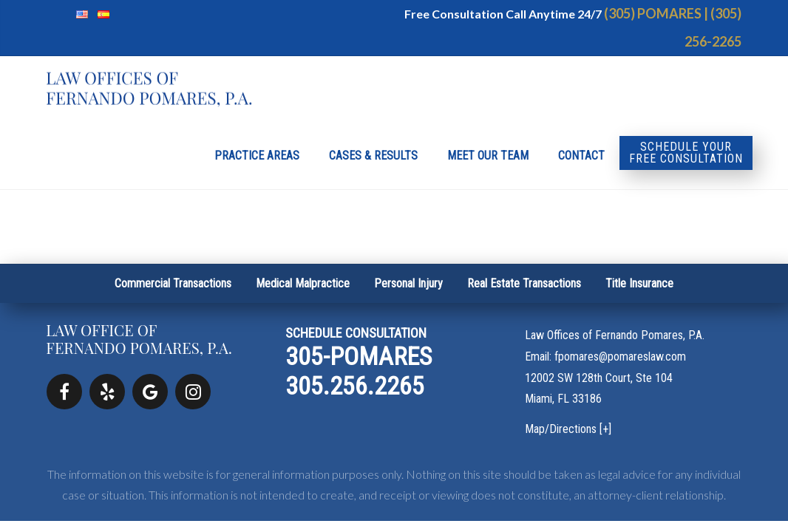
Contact (581, 156)
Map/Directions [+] (568, 429)
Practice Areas (257, 156)
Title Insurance (639, 283)
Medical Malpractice (303, 283)
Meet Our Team (488, 156)
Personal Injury (408, 283)
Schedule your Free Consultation (686, 153)
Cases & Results (373, 156)
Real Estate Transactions (524, 283)
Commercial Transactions (173, 283)
